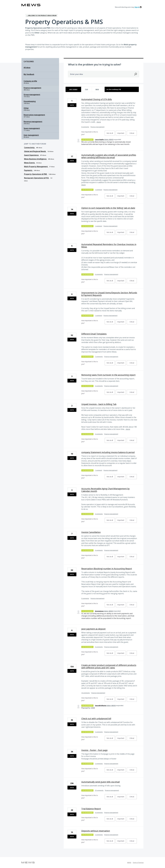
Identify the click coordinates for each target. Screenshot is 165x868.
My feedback (29, 74)
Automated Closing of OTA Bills (97, 99)
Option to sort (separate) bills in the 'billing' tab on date (108, 208)
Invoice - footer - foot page (94, 750)
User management (31, 135)
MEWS (129, 863)
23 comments (99, 790)
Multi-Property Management (36, 167)
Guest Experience (32, 155)
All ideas (27, 68)
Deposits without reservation (96, 831)
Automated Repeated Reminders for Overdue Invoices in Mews (109, 246)
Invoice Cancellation (91, 532)
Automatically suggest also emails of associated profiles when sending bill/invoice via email (109, 156)
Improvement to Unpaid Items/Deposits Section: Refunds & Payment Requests (109, 294)
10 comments (86, 693)
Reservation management (34, 115)
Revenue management (33, 122)
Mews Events (30, 163)
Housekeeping (30, 101)
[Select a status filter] (122, 89)
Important (122, 134)
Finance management (32, 88)
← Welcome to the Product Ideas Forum (42, 15)
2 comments (99, 764)
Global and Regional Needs (35, 151)
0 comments (85, 127)
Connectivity (30, 148)
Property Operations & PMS (36, 174)
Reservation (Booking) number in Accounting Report (107, 569)
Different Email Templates (94, 334)
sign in (137, 7)
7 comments (99, 357)
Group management (32, 95)
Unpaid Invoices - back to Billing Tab (99, 404)
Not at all (111, 134)
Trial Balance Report (91, 809)
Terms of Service (138, 863)
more (99, 122)
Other (26, 108)
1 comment (98, 190)
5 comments (85, 598)
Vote (72, 105)
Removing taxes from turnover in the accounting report (108, 375)
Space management (32, 128)
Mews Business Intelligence (36, 159)
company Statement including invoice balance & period (108, 452)
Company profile (30, 81)
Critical (133, 134)
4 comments (99, 812)
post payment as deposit (93, 629)
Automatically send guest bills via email (100, 782)
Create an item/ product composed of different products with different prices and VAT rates (109, 666)
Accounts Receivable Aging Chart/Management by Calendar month (105, 490)
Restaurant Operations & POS (37, 178)
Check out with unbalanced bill (96, 719)
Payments (28, 170)
